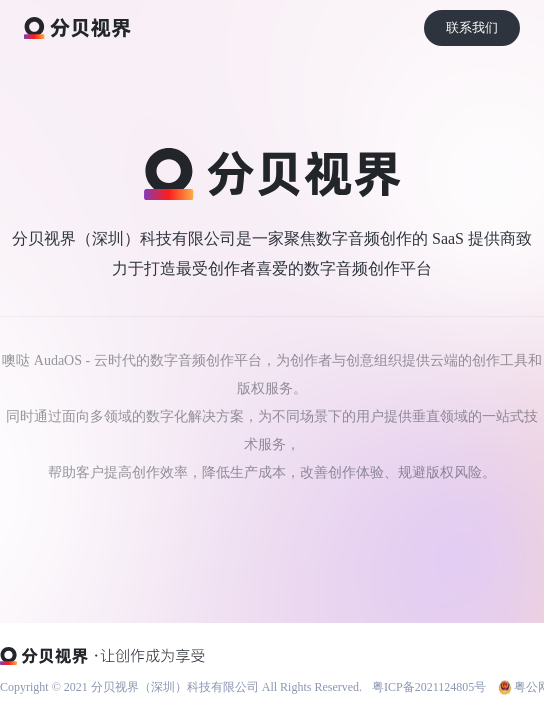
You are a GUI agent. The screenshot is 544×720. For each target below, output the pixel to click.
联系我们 (472, 27)
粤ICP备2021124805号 (429, 687)
